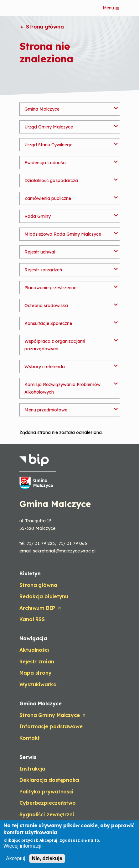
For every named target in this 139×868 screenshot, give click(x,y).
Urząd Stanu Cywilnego (49, 145)
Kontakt (30, 738)
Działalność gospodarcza (51, 180)
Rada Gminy (38, 216)
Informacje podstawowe (51, 726)
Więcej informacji (22, 847)
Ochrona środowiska (46, 306)
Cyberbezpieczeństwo (48, 803)
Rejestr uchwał (40, 252)
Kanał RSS (32, 619)
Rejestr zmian (37, 661)
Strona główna (42, 27)
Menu (111, 8)
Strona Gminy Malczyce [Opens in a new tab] (53, 715)
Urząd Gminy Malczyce (49, 127)
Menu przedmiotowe (46, 410)
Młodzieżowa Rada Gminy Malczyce (63, 234)
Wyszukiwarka (38, 684)
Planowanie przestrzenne (50, 288)
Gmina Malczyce (42, 109)
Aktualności (34, 650)
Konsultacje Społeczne (48, 323)
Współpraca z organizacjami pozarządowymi (55, 345)
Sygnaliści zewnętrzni (47, 814)
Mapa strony (36, 673)
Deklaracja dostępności (49, 780)
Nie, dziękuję (47, 859)
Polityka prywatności (46, 792)
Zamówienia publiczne (48, 198)
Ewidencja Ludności (45, 163)
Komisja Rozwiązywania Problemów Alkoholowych (62, 388)
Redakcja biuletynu (44, 596)
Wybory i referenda (45, 367)
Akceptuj (15, 859)
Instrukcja (32, 769)
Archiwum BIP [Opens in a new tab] (41, 608)
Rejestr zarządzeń (43, 270)
